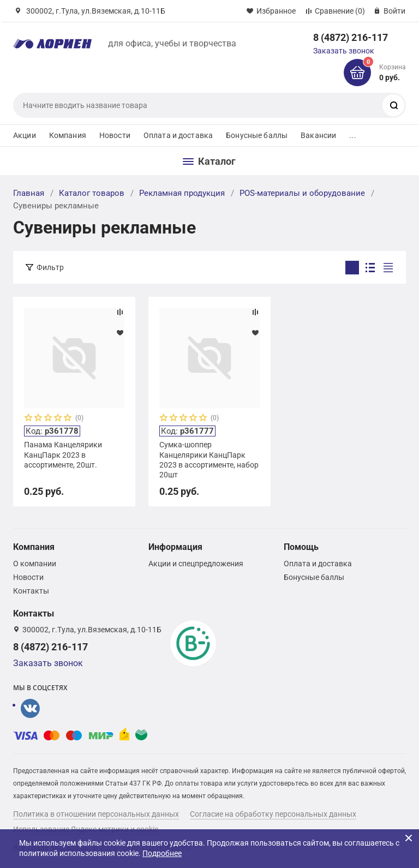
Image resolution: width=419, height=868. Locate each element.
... (352, 135)
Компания (68, 135)
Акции (25, 135)
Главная (29, 193)
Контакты (31, 591)
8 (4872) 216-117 (351, 37)
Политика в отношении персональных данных (96, 814)
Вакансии (318, 135)
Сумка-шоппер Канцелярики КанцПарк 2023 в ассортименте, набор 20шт (209, 460)
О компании (35, 564)
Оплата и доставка (178, 135)
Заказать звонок (344, 51)
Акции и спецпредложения (196, 564)
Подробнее (162, 853)
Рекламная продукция (182, 193)
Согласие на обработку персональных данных (273, 814)
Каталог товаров (92, 193)
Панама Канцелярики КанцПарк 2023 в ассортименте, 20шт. (63, 454)
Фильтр (50, 267)
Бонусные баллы (257, 135)
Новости (115, 135)
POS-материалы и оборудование (302, 193)
